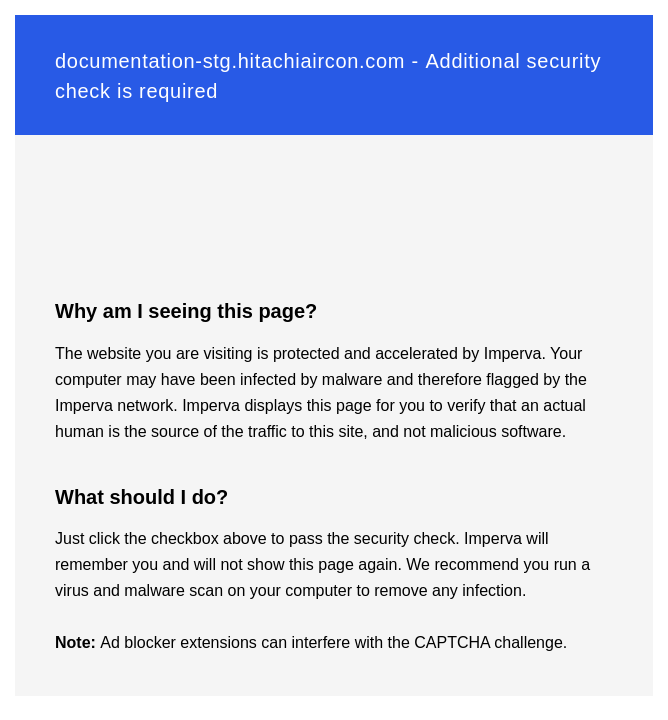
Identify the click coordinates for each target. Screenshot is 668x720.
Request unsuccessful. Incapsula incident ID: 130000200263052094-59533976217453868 (334, 360)
